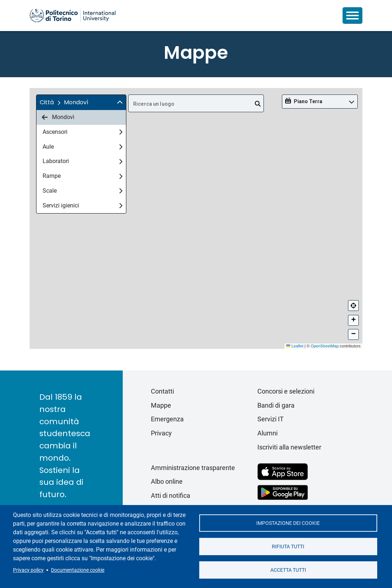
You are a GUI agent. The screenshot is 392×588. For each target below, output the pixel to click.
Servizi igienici (82, 205)
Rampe (82, 176)
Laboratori (82, 161)
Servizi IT (271, 419)
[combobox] (196, 103)
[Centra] (353, 306)
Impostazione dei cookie (288, 523)
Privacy (161, 433)
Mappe (161, 405)
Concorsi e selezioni (286, 391)
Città (47, 102)
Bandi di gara (276, 405)
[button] (81, 102)
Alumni (267, 433)
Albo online (167, 481)
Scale (82, 191)
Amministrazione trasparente (193, 468)
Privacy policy (28, 570)
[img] (120, 102)
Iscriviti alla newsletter (289, 447)
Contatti (162, 391)
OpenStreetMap (325, 346)
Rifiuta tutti (288, 547)
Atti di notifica (171, 495)
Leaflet (295, 346)
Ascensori (82, 132)
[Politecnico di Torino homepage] (73, 16)
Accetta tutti (288, 570)
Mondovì (58, 117)
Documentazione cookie (78, 570)
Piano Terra (308, 101)
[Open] (258, 104)
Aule (82, 147)
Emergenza (167, 419)
